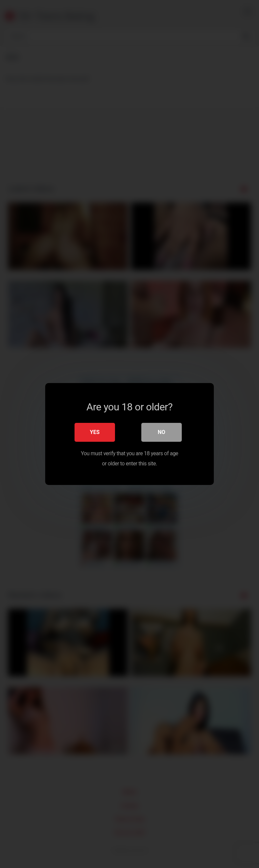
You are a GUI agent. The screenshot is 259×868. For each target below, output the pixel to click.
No (162, 432)
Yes (95, 432)
